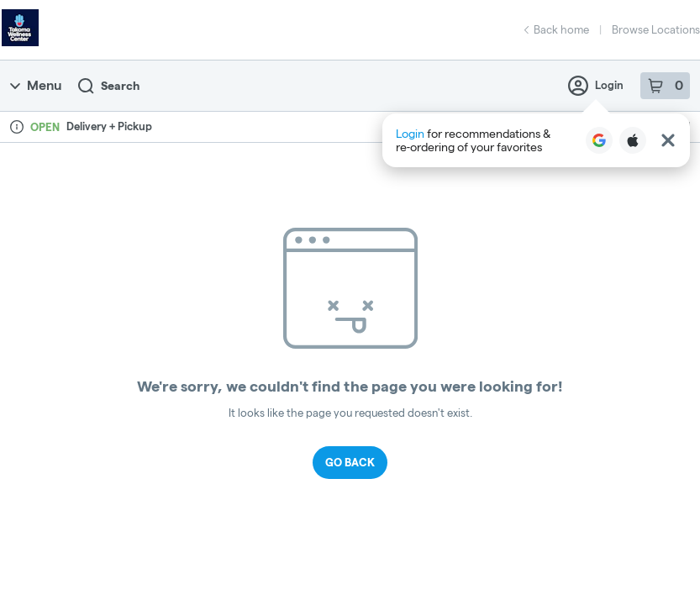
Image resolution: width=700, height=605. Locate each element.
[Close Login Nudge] (668, 140)
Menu (36, 85)
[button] (536, 140)
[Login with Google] (599, 140)
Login (596, 86)
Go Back (350, 462)
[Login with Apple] (633, 140)
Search (109, 86)
